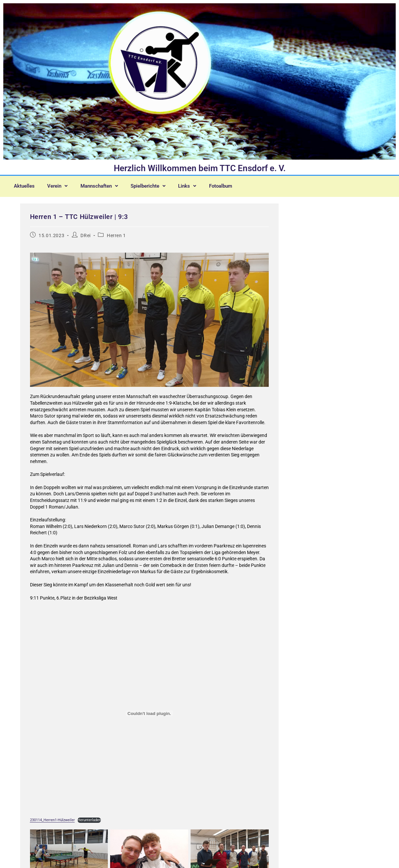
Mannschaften (106, 185)
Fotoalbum (27, 190)
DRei (85, 238)
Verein (61, 185)
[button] (61, 185)
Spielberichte (159, 185)
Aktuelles (26, 185)
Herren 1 (116, 238)
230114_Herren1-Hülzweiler (52, 823)
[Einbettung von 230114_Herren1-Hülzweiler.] (149, 716)
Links (201, 185)
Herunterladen (89, 823)
